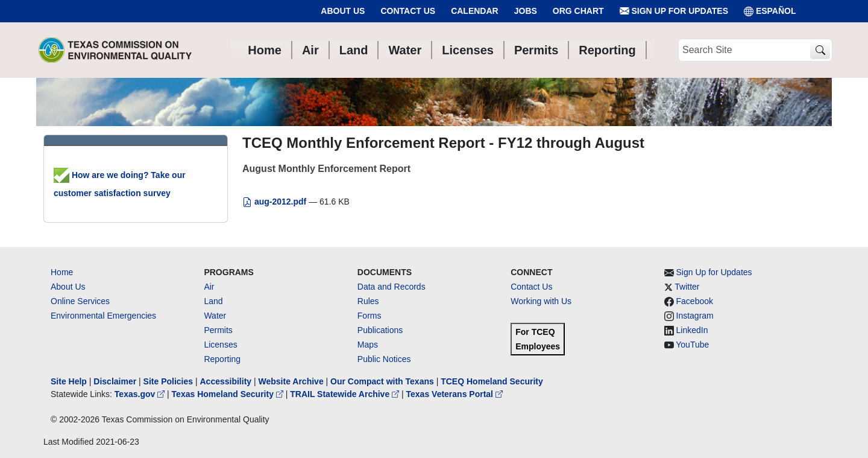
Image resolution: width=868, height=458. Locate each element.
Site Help (69, 381)
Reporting (222, 359)
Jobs (526, 11)
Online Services (80, 301)
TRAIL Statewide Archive (346, 394)
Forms (370, 316)
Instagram (695, 316)
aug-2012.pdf (275, 202)
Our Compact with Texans (382, 381)
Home (62, 272)
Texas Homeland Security (229, 394)
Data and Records (392, 287)
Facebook (695, 301)
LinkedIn (692, 330)
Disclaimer (115, 381)
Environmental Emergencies (103, 316)
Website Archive (291, 381)
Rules (368, 301)
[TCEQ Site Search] (820, 50)
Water (215, 316)
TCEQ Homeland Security (492, 381)
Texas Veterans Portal (454, 394)
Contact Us (408, 11)
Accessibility (227, 381)
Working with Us (541, 301)
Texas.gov (141, 394)
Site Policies (168, 381)
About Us (343, 11)
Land (213, 301)
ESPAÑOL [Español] (770, 11)
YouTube (692, 345)
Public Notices (384, 359)
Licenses (220, 345)
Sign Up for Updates (674, 11)
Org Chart (578, 11)
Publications (380, 330)
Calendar (475, 11)
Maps (368, 345)
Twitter (687, 287)
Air (209, 287)
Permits (218, 330)
